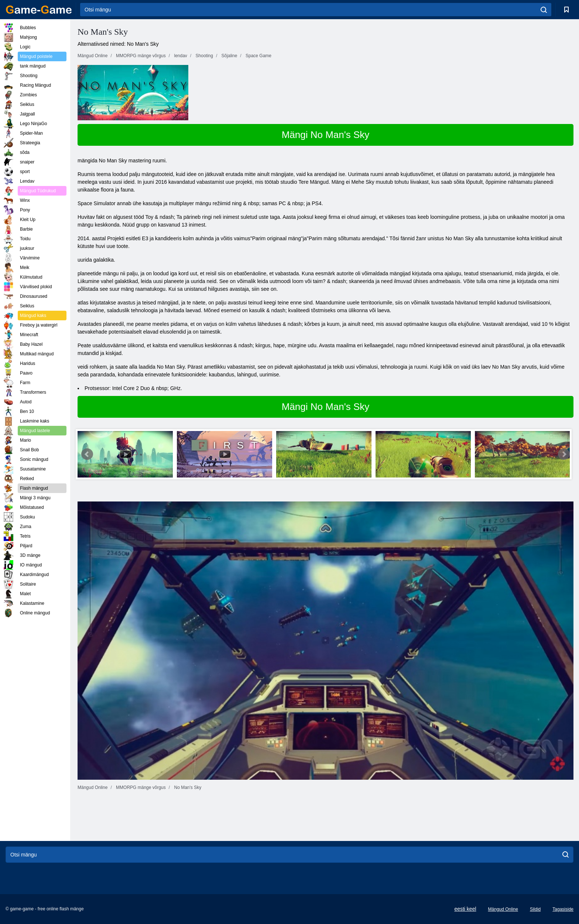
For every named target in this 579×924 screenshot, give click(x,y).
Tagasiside (563, 909)
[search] (544, 10)
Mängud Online (503, 909)
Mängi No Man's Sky (326, 135)
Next (564, 454)
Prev (87, 454)
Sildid (535, 909)
